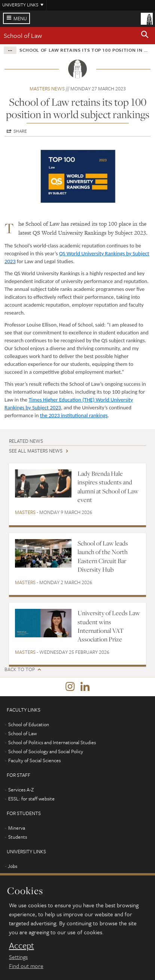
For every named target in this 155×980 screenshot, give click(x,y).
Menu (20, 18)
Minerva (17, 828)
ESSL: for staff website (31, 799)
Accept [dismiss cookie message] (22, 946)
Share (20, 131)
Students (18, 837)
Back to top (20, 669)
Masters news (47, 88)
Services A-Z (21, 790)
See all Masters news (36, 451)
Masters (25, 512)
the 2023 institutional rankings (74, 415)
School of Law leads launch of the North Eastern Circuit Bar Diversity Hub (103, 556)
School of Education (29, 724)
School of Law (23, 35)
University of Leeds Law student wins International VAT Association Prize (109, 626)
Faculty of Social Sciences (34, 760)
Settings (18, 957)
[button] (145, 36)
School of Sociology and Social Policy (46, 751)
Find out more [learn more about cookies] (26, 966)
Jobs (13, 866)
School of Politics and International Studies (52, 742)
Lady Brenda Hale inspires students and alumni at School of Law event (108, 487)
